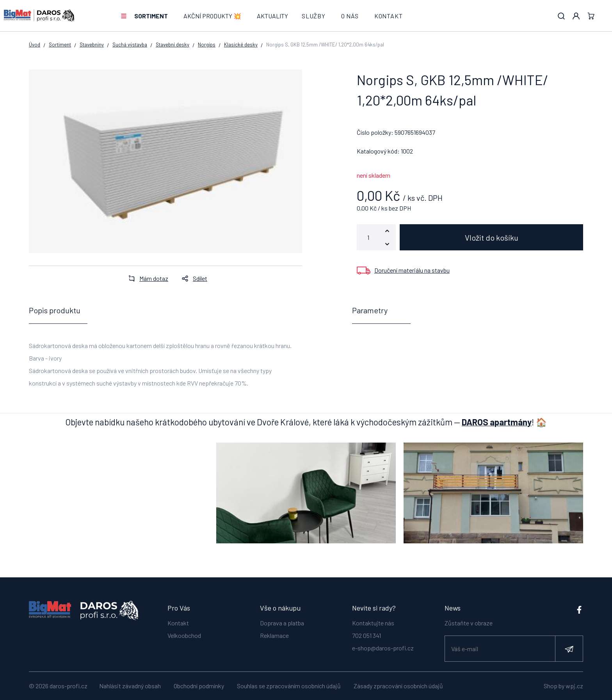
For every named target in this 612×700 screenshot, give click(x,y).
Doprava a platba (282, 622)
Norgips (207, 45)
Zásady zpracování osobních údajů (398, 686)
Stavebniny (92, 45)
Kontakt (389, 16)
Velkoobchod (184, 635)
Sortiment (151, 16)
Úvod (35, 45)
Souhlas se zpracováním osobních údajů (289, 686)
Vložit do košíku (492, 237)
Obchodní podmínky (199, 686)
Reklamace (274, 635)
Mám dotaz (146, 278)
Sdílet (192, 278)
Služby (314, 16)
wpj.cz (574, 686)
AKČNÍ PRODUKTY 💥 (212, 16)
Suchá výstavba (130, 45)
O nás (350, 16)
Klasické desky (241, 45)
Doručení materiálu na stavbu (412, 270)
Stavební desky (173, 45)
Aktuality (272, 16)
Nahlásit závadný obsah (130, 686)
